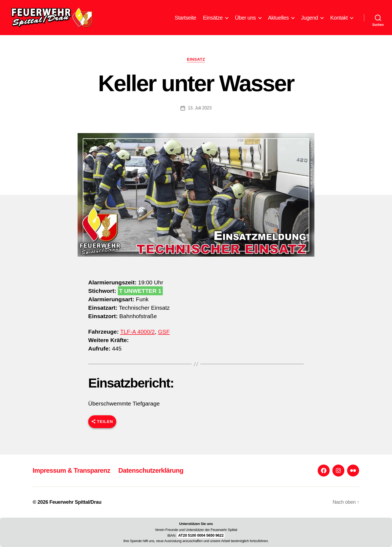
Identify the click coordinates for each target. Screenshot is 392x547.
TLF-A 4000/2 (137, 336)
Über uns (245, 20)
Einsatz (196, 64)
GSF (164, 336)
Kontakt (339, 20)
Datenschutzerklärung (151, 470)
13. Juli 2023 (200, 112)
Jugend (310, 20)
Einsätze (213, 20)
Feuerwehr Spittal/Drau (75, 502)
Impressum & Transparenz (71, 470)
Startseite (186, 20)
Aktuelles (278, 20)
